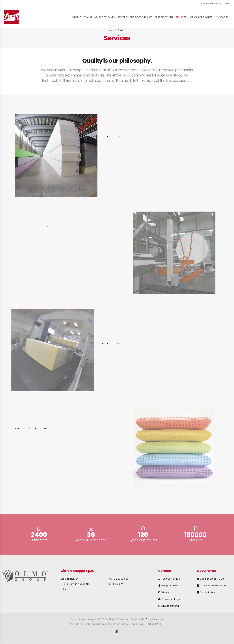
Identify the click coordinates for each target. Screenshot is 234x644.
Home (111, 30)
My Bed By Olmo (105, 17)
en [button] (227, 3)
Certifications (164, 17)
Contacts (222, 17)
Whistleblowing (170, 606)
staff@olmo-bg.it (171, 586)
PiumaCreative (154, 619)
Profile (77, 17)
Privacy (165, 592)
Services (181, 17)
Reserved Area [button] (211, 3)
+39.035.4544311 (170, 579)
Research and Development (135, 17)
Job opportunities (201, 17)
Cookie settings (171, 599)
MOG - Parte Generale (213, 586)
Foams (88, 17)
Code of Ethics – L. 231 (212, 579)
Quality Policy (207, 592)
